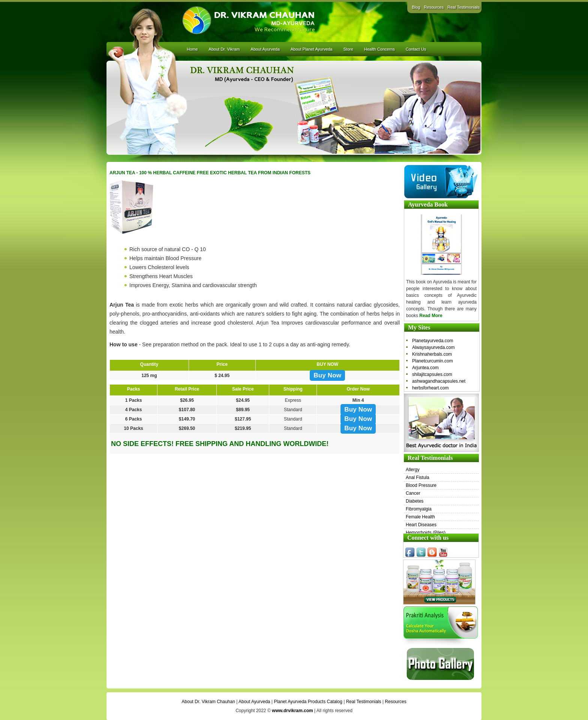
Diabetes (415, 501)
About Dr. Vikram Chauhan (208, 702)
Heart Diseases (421, 525)
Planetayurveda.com (433, 341)
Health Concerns (379, 49)
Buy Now (327, 375)
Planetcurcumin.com (433, 361)
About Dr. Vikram (224, 49)
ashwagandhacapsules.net (439, 381)
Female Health (420, 517)
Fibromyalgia (419, 509)
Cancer (413, 493)
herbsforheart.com (430, 388)
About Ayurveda (265, 49)
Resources (434, 7)
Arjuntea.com (425, 368)
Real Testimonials (463, 7)
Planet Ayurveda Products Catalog (308, 702)
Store (348, 49)
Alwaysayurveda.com (433, 347)
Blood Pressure (421, 485)
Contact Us (416, 49)
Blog (416, 7)
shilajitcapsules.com (432, 374)
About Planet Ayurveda (312, 49)
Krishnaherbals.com (432, 354)
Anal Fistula (418, 478)
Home (192, 49)
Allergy (413, 470)
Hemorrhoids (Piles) (426, 533)
